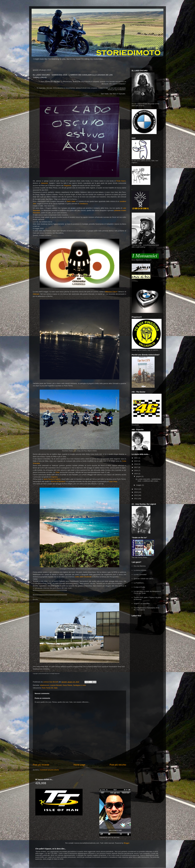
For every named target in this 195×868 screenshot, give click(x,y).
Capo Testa (113, 481)
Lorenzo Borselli (56, 685)
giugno (139, 476)
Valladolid (44, 183)
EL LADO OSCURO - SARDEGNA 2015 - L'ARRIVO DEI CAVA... (148, 480)
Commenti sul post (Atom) (49, 770)
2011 (136, 499)
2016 (136, 470)
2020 (136, 461)
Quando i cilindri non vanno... (144, 579)
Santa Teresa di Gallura (52, 479)
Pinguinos (67, 186)
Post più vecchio (118, 765)
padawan (117, 210)
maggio (139, 485)
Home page (79, 765)
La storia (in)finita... (141, 570)
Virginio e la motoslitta (142, 604)
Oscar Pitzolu (67, 685)
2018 (136, 464)
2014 (136, 489)
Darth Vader (71, 201)
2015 (136, 474)
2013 (136, 492)
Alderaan (36, 294)
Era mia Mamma (140, 566)
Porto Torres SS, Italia (50, 688)
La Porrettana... (139, 583)
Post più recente (41, 765)
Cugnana (54, 477)
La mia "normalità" (140, 574)
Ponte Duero (121, 181)
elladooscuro (45, 685)
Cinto (57, 472)
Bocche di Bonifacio (58, 481)
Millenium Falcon (111, 292)
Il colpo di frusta (139, 587)
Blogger (126, 843)
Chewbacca (83, 204)
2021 (136, 458)
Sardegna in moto (80, 685)
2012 (136, 495)
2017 (136, 467)
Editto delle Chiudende (83, 577)
